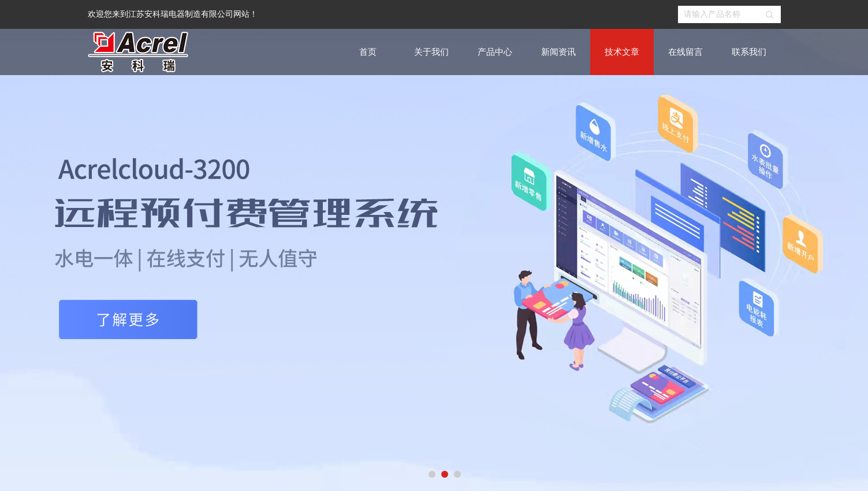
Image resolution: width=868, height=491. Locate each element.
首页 (368, 52)
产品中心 (495, 52)
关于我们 (431, 52)
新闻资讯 (558, 52)
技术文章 (622, 52)
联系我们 (749, 52)
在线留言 (686, 52)
